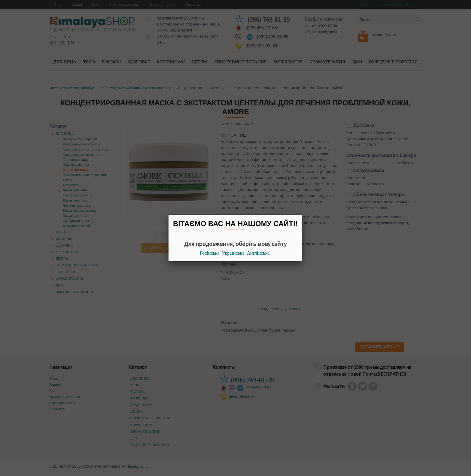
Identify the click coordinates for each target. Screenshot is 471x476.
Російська (210, 253)
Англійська (258, 253)
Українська (233, 253)
